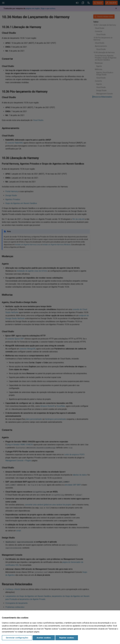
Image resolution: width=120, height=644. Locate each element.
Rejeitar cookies (67, 638)
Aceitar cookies (44, 638)
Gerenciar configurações (17, 638)
